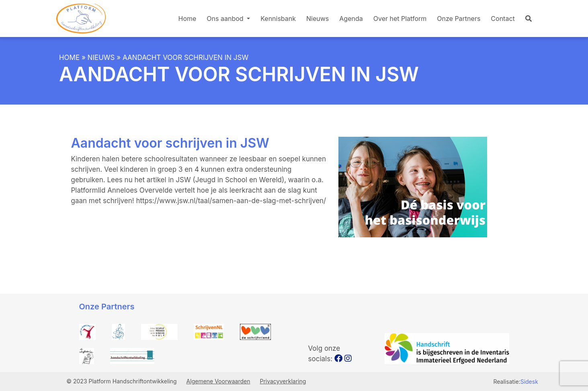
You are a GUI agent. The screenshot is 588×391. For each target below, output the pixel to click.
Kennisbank (278, 19)
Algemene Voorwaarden (218, 381)
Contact (503, 19)
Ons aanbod (226, 19)
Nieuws (318, 19)
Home (187, 19)
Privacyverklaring (283, 381)
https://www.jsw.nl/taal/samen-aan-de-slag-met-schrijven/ (231, 201)
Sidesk (529, 382)
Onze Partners (459, 19)
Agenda (351, 19)
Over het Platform (400, 19)
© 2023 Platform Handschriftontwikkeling (122, 381)
